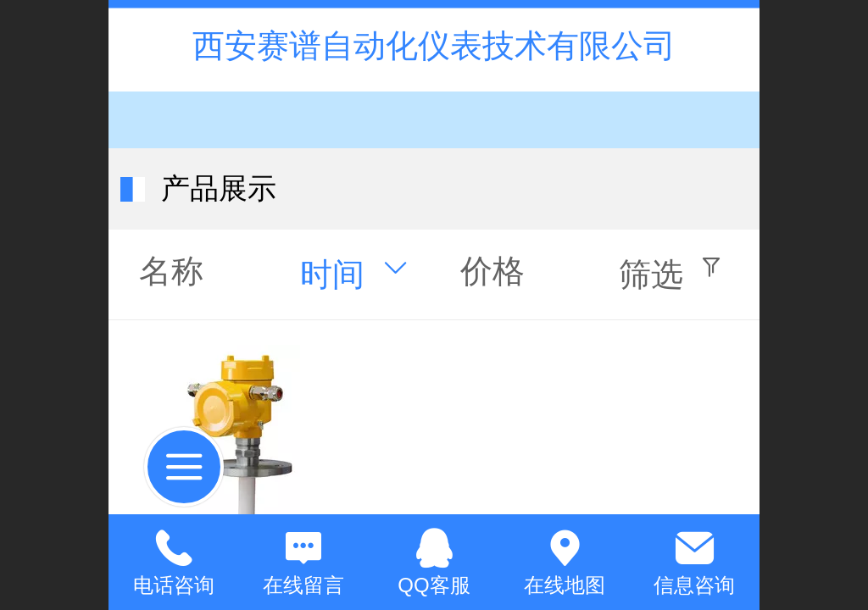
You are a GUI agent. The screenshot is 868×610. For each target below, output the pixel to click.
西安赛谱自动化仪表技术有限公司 (434, 45)
